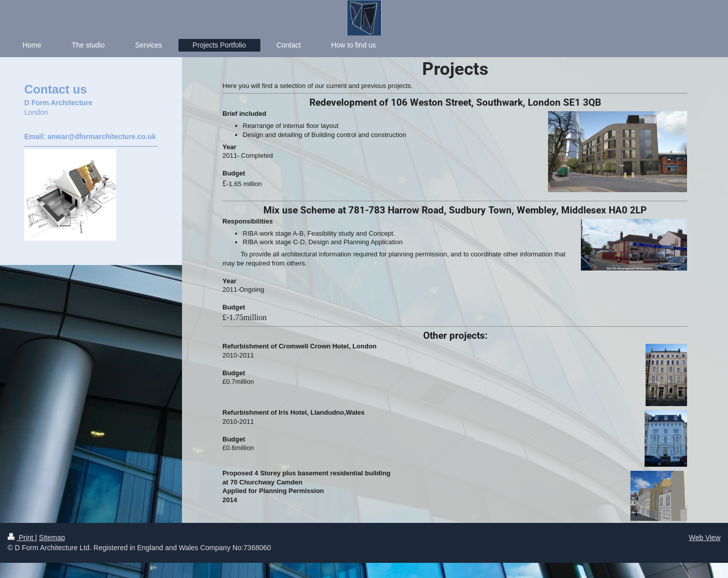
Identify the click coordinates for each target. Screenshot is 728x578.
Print (21, 538)
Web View (704, 538)
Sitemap (52, 538)
